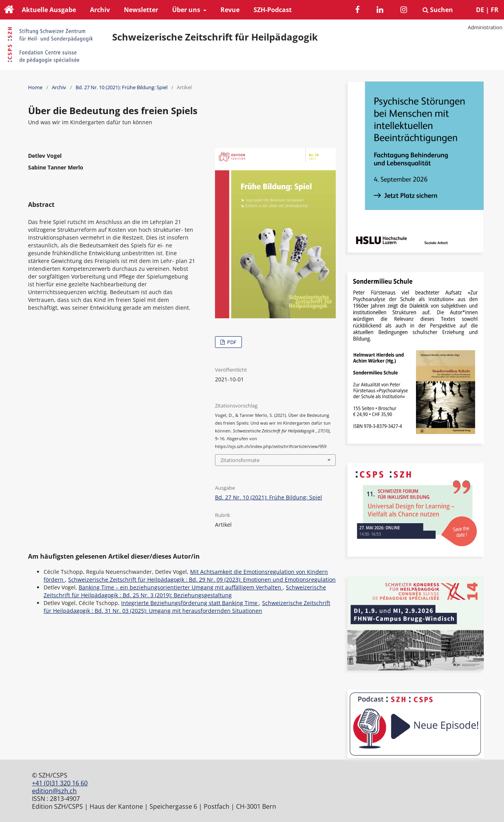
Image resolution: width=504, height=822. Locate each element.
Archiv (100, 10)
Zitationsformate (240, 460)
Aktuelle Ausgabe (49, 10)
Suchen (438, 10)
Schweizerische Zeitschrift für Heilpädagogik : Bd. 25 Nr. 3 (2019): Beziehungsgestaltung (185, 591)
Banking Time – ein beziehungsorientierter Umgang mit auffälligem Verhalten (181, 587)
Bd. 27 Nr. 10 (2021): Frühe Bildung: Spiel (122, 87)
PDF (231, 342)
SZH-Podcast (273, 10)
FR (495, 10)
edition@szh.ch (54, 791)
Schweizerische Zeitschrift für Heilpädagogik (215, 37)
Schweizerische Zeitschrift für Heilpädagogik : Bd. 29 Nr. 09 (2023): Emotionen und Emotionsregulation (202, 579)
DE (480, 10)
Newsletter (141, 10)
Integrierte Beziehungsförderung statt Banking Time (190, 603)
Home (35, 87)
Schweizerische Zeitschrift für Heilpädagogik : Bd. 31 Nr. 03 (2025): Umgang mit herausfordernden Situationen (187, 607)
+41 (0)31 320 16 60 (60, 783)
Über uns (187, 10)
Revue (230, 10)
